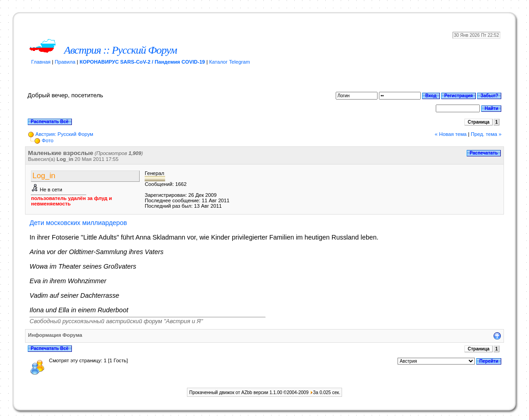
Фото (48, 140)
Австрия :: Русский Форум (121, 50)
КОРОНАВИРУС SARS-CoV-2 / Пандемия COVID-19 (142, 62)
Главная (41, 62)
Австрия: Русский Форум (64, 134)
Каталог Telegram (230, 62)
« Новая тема (451, 134)
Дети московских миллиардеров (78, 223)
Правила (65, 62)
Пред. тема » (486, 134)
